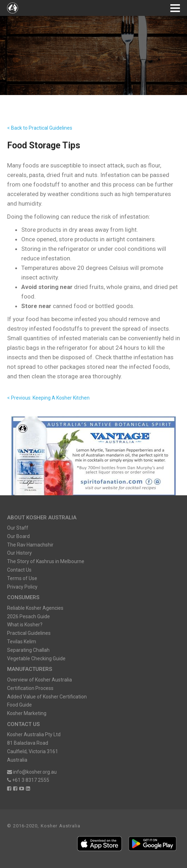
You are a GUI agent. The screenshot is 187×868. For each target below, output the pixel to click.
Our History (19, 553)
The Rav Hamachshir (30, 545)
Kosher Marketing (27, 713)
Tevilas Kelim (22, 642)
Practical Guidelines (29, 633)
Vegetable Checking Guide (36, 659)
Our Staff (18, 528)
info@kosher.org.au (32, 772)
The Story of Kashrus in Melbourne (46, 561)
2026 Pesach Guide (29, 616)
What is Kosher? (25, 625)
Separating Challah (28, 650)
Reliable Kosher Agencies (35, 608)
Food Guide (19, 705)
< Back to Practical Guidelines (40, 128)
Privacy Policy (22, 587)
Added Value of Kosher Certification (47, 697)
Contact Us (19, 570)
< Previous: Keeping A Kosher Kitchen (48, 398)
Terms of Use (22, 578)
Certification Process (30, 688)
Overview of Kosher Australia (39, 680)
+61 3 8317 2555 (28, 780)
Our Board (18, 536)
